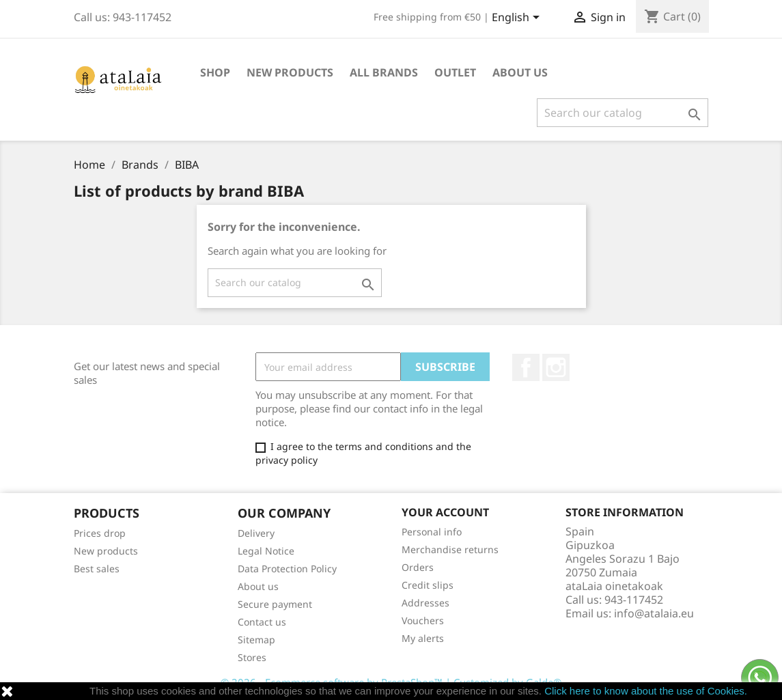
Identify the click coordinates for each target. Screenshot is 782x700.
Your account (445, 512)
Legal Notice (266, 551)
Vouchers (423, 620)
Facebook (526, 367)
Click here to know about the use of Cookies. (646, 691)
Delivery (256, 533)
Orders (418, 567)
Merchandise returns (450, 549)
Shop (215, 72)
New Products (290, 72)
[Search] (623, 113)
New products (106, 551)
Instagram (556, 367)
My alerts (423, 638)
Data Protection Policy (287, 569)
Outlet (455, 72)
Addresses (425, 603)
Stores (252, 657)
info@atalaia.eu (654, 613)
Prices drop (100, 533)
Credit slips (428, 585)
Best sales (97, 569)
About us (520, 72)
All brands (384, 72)
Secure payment (275, 604)
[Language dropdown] (518, 18)
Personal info (432, 532)
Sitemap (256, 640)
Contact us (262, 622)
